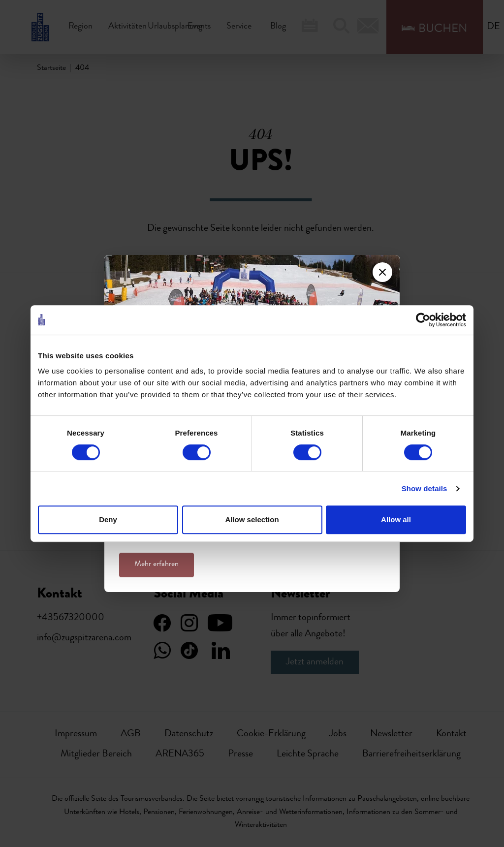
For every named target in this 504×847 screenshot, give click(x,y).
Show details (425, 488)
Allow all (396, 519)
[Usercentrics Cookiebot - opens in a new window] (423, 320)
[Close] (382, 272)
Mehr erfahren (157, 565)
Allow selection (252, 519)
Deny (108, 519)
